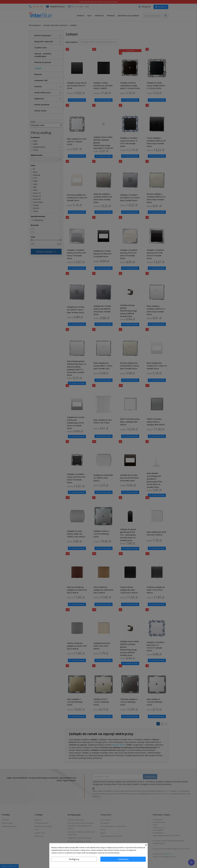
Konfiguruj (74, 859)
